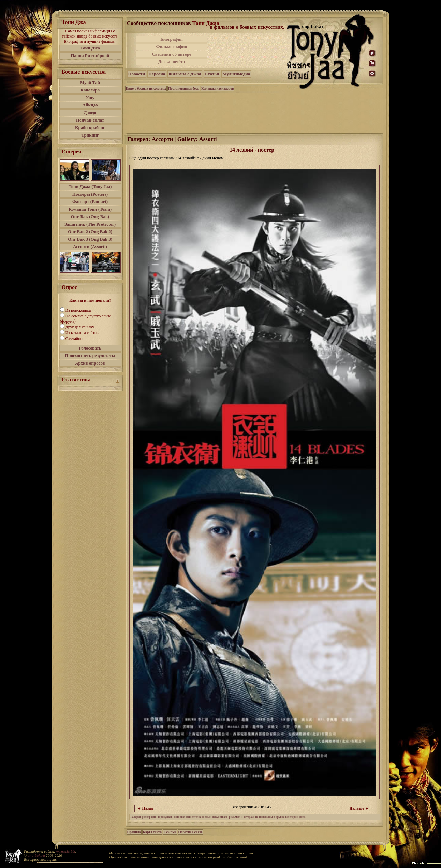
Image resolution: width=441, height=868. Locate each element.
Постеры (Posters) (90, 194)
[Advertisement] (248, 51)
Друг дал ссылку (80, 327)
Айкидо (90, 105)
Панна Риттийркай (90, 55)
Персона (157, 74)
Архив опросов (90, 363)
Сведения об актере (171, 54)
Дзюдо (90, 112)
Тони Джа (90, 48)
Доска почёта (172, 62)
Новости (137, 74)
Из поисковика (78, 310)
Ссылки (170, 832)
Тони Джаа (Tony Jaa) (90, 187)
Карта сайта (152, 832)
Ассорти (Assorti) (90, 247)
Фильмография (171, 47)
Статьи (212, 74)
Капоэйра (90, 90)
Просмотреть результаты (90, 355)
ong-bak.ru (36, 855)
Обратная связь (190, 832)
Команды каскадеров (217, 89)
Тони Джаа (206, 23)
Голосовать (90, 348)
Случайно (74, 339)
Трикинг (90, 135)
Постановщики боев (184, 89)
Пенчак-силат (90, 120)
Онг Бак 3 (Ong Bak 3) (90, 239)
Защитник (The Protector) (90, 224)
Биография (172, 39)
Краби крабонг (90, 127)
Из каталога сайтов (82, 333)
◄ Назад (145, 808)
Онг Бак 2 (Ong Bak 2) (90, 232)
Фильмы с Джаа (185, 74)
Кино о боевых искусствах (146, 89)
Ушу (90, 97)
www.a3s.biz (66, 851)
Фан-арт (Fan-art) (90, 202)
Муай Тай (90, 82)
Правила (134, 832)
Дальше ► (359, 808)
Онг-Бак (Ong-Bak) (90, 217)
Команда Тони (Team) (90, 209)
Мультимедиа (236, 74)
